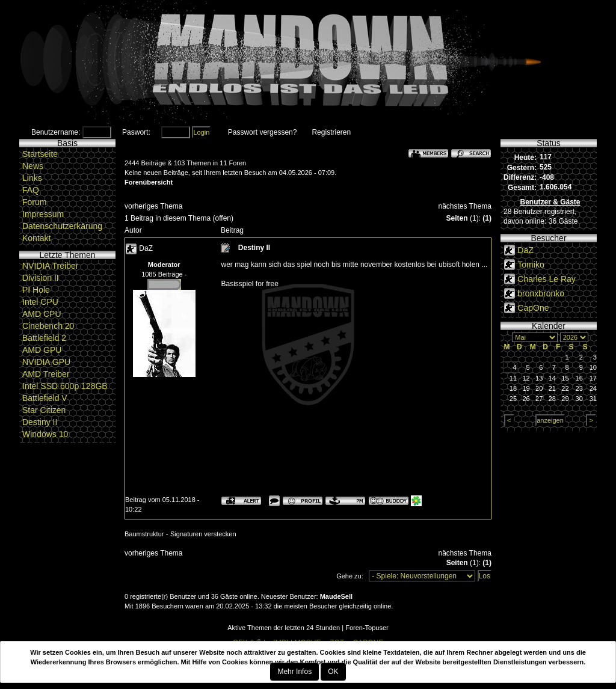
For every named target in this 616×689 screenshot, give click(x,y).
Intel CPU (40, 302)
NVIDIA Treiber (50, 266)
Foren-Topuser (367, 628)
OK (333, 672)
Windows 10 (45, 434)
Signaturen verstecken (203, 534)
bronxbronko (541, 293)
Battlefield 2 (44, 338)
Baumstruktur (144, 534)
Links (32, 178)
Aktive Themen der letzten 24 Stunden (284, 628)
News (33, 166)
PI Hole (36, 290)
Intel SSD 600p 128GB (65, 386)
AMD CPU (42, 314)
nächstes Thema (465, 206)
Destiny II (40, 422)
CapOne (533, 308)
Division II (41, 278)
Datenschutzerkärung (62, 226)
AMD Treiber (46, 374)
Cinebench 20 (48, 326)
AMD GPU (42, 350)
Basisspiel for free (249, 284)
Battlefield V (45, 398)
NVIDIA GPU (46, 362)
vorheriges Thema (154, 206)
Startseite (40, 154)
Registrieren (331, 132)
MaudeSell (336, 596)
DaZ (146, 248)
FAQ (31, 190)
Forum (34, 202)
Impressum (43, 214)
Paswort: (136, 132)
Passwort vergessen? (263, 132)
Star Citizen (44, 410)
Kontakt (36, 238)
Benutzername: (56, 132)
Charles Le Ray (547, 279)
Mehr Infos (294, 672)
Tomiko (531, 265)
